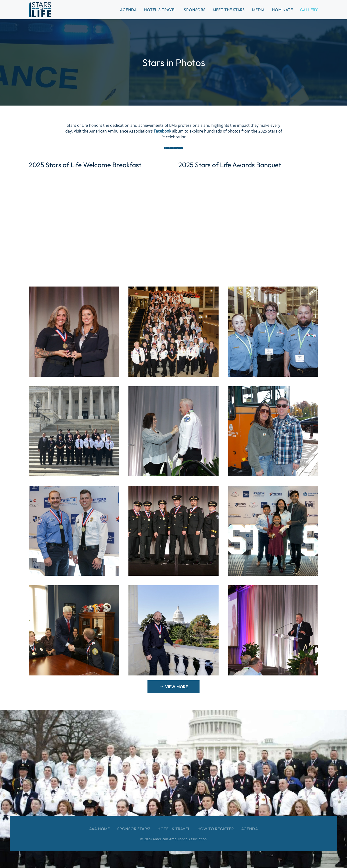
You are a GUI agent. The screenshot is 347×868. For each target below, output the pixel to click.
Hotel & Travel (160, 10)
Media (258, 10)
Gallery (309, 10)
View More (173, 687)
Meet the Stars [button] (229, 10)
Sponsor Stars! (134, 829)
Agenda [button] (128, 10)
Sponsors (195, 10)
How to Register (216, 829)
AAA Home (100, 829)
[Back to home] (40, 10)
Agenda (250, 829)
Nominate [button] (282, 10)
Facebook (163, 131)
